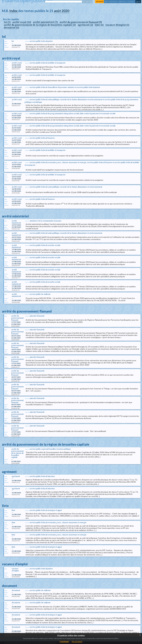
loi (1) (7, 22)
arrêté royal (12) (22, 22)
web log (122, 2)
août (57, 11)
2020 (65, 11)
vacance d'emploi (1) (117, 25)
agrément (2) (85, 25)
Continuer (64, 641)
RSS (106, 2)
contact (131, 2)
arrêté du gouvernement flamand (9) (81, 22)
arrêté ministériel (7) (45, 22)
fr (137, 2)
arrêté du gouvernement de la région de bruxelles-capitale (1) (40, 25)
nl (139, 2)
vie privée (100, 2)
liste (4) (99, 25)
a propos (113, 2)
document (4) (11, 28)
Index (13, 11)
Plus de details (77, 642)
